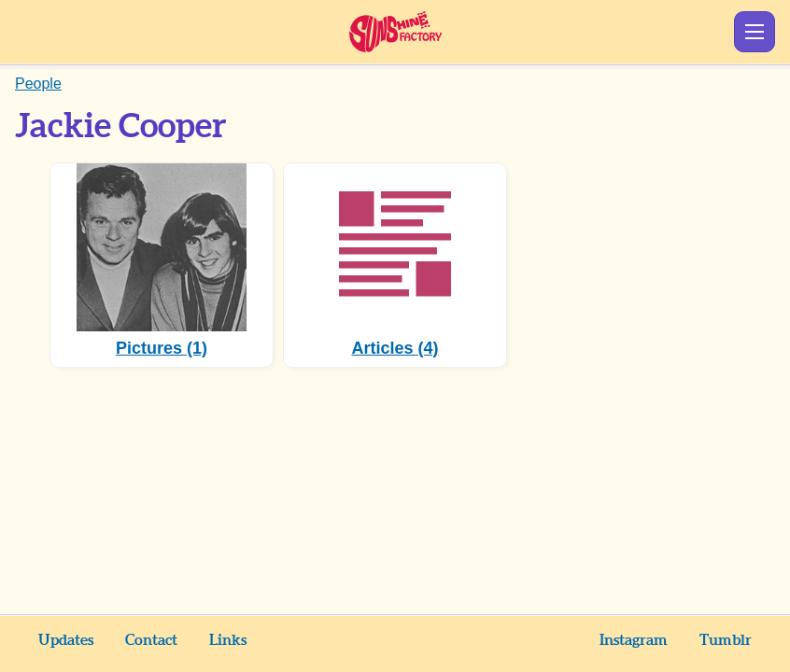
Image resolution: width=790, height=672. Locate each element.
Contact (151, 640)
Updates (66, 640)
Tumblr (726, 640)
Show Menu (755, 32)
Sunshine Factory (395, 32)
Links (228, 640)
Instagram (634, 640)
